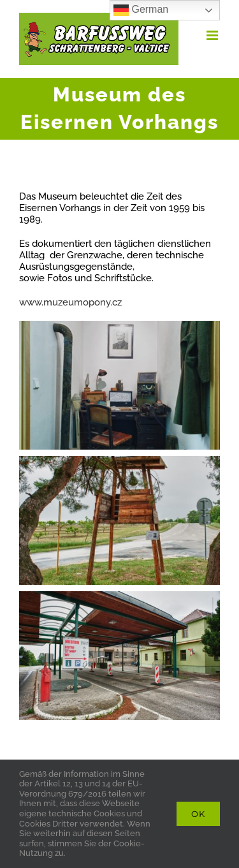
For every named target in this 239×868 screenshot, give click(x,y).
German (141, 10)
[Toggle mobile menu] (213, 35)
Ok (198, 814)
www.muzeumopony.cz (70, 302)
